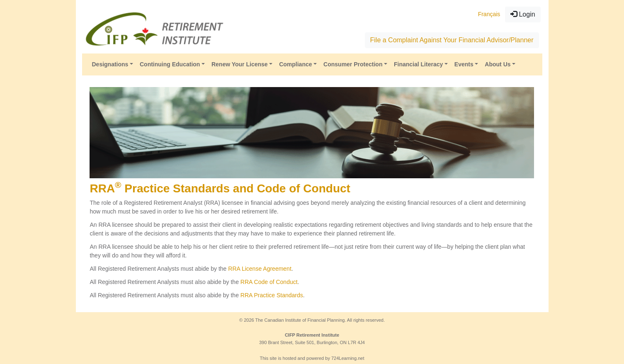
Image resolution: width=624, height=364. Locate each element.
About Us (498, 64)
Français (489, 14)
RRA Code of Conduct (269, 282)
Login (523, 14)
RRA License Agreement (260, 269)
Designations (110, 64)
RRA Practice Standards (272, 295)
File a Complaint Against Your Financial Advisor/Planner (452, 40)
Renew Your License (240, 64)
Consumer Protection (353, 64)
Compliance (295, 64)
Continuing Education (170, 64)
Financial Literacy (418, 64)
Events (464, 64)
